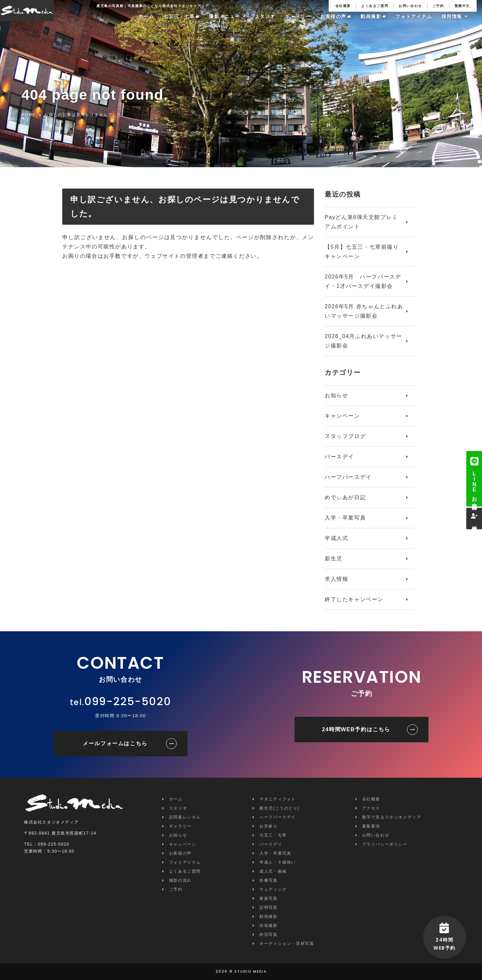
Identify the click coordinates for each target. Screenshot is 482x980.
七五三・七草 (179, 22)
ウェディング (273, 889)
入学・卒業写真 (345, 518)
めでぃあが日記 (345, 497)
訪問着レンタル (185, 817)
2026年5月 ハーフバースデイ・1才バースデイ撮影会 (363, 281)
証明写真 (268, 907)
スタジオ (265, 22)
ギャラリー (298, 22)
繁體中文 (462, 6)
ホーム (146, 22)
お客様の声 (333, 22)
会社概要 (343, 6)
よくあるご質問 (375, 6)
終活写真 (268, 935)
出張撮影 (268, 925)
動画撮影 (371, 22)
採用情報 (452, 22)
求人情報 (336, 579)
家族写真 (268, 898)
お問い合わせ (410, 6)
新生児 (334, 559)
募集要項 (371, 826)
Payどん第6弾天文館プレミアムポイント (361, 222)
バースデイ (339, 457)
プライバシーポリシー (385, 844)
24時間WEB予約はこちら (356, 729)
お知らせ (336, 395)
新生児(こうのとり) (279, 808)
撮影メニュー (225, 22)
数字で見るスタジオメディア (392, 817)
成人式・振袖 (273, 871)
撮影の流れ (180, 880)
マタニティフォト (278, 799)
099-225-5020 (128, 701)
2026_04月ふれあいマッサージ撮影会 (364, 341)
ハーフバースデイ (348, 477)
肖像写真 (268, 880)
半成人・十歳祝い (278, 862)
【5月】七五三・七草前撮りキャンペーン (362, 252)
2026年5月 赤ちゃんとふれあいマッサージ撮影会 (364, 311)
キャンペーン (342, 416)
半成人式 (336, 538)
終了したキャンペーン (354, 599)
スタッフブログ (345, 436)
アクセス (371, 808)
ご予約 (438, 6)
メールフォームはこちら (115, 743)
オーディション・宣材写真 (287, 944)
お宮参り (268, 826)
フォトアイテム (414, 22)
